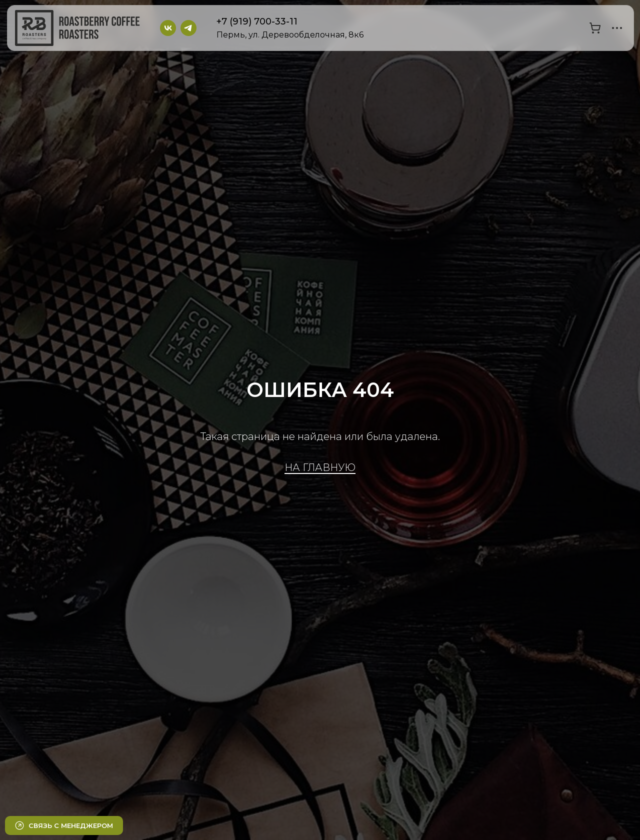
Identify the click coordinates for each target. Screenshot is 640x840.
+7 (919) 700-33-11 (257, 21)
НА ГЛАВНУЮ (320, 467)
